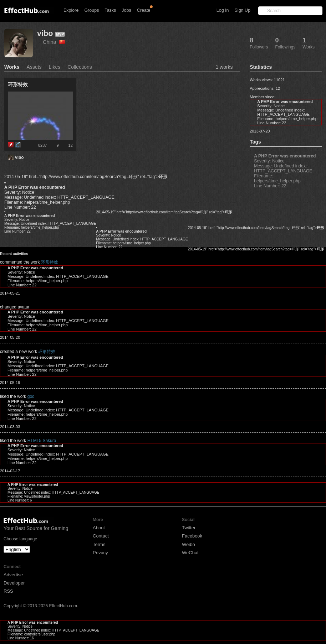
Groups (91, 10)
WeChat (190, 553)
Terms (99, 544)
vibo (45, 33)
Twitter (189, 528)
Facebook (192, 536)
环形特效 (50, 262)
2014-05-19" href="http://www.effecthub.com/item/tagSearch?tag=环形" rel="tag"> (86, 177)
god (31, 396)
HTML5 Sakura (42, 441)
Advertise (13, 575)
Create (144, 10)
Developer (14, 583)
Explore (71, 10)
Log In (223, 10)
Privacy (100, 553)
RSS (8, 591)
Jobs (126, 10)
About (99, 528)
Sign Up (243, 10)
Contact (101, 536)
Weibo (189, 544)
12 (71, 145)
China (54, 42)
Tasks (110, 10)
